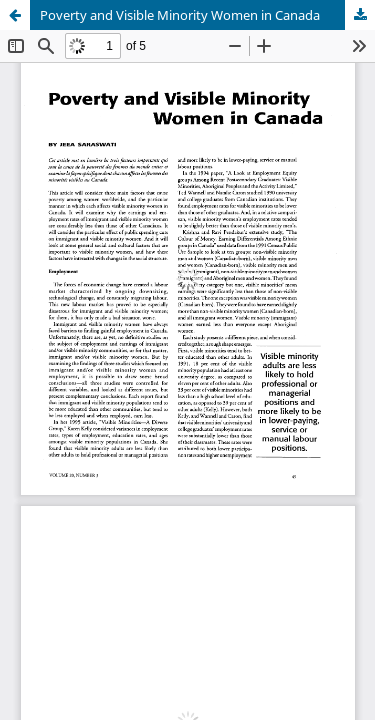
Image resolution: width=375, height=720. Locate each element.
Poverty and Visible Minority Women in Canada (180, 15)
